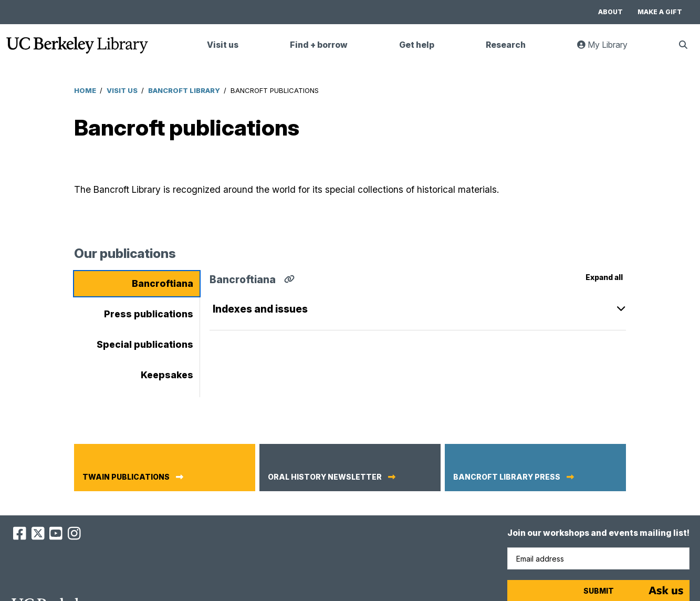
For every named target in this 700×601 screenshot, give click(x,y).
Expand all (604, 277)
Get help (417, 45)
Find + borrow (319, 45)
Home (85, 90)
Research (506, 45)
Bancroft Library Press (507, 477)
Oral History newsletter (325, 477)
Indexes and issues (260, 309)
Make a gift (660, 12)
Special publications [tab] (145, 344)
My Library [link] (609, 49)
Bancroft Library (184, 90)
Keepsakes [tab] (167, 375)
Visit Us (122, 90)
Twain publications (126, 477)
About (610, 12)
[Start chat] (666, 590)
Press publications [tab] (149, 314)
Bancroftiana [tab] (163, 283)
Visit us (223, 45)
